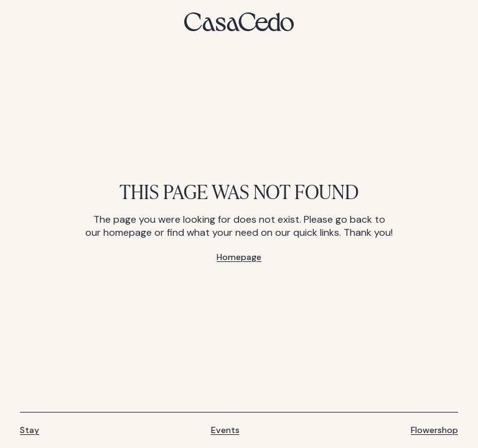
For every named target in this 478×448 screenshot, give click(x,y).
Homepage (239, 257)
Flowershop (434, 430)
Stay (30, 430)
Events (225, 430)
